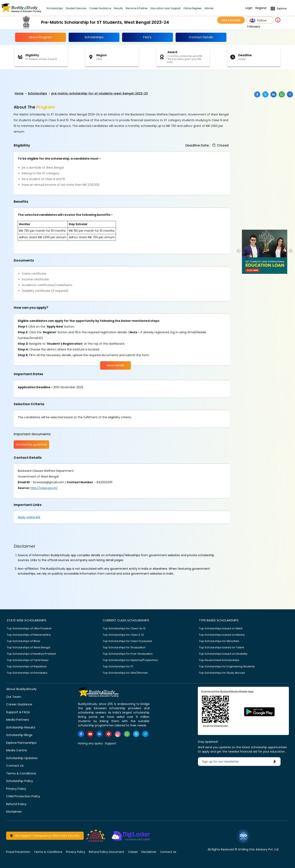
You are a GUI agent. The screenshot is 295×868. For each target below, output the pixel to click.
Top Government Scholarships (219, 660)
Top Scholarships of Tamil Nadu (28, 660)
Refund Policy (16, 804)
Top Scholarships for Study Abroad (222, 673)
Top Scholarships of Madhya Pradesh (31, 654)
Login (249, 8)
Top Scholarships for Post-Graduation (128, 654)
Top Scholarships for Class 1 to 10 (124, 628)
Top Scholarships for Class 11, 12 (123, 635)
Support (111, 743)
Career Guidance (100, 8)
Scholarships (55, 8)
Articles (209, 8)
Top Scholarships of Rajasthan (27, 666)
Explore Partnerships (21, 742)
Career (133, 851)
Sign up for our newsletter (240, 761)
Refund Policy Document (107, 851)
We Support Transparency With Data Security (45, 836)
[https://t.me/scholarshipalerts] (145, 734)
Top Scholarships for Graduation (124, 647)
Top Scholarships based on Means (222, 635)
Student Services (76, 8)
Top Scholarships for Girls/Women (125, 673)
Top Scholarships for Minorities (219, 641)
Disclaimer (14, 811)
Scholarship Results (21, 727)
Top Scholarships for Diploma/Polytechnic (130, 660)
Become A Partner (137, 8)
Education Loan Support (165, 8)
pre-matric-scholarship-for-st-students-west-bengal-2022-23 (100, 93)
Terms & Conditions (21, 773)
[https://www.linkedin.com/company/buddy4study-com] (99, 734)
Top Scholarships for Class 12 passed (127, 641)
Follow (258, 21)
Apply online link (29, 517)
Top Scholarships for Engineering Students (227, 666)
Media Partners (18, 719)
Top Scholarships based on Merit (221, 628)
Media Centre (17, 750)
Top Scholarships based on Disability (223, 654)
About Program (40, 37)
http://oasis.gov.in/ (44, 488)
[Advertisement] (32, 81)
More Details (231, 20)
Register (261, 8)
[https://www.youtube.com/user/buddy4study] (90, 734)
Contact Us (15, 765)
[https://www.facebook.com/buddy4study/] (81, 734)
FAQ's (147, 37)
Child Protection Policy (23, 796)
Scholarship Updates (22, 758)
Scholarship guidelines (31, 444)
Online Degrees (193, 8)
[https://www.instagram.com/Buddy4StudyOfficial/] (118, 734)
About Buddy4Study (21, 689)
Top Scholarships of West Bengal (28, 647)
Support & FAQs (18, 712)
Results (118, 8)
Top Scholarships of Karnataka (27, 673)
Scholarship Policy (19, 781)
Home (19, 93)
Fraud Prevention (18, 851)
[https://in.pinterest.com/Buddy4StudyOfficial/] (109, 734)
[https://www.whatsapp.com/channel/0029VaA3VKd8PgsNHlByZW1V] (127, 734)
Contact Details (201, 37)
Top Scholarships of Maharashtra (29, 635)
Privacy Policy (16, 788)
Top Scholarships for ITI (118, 666)
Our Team (14, 696)
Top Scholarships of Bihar (23, 641)
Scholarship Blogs (19, 735)
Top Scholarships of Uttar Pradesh (29, 628)
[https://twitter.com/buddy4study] (136, 734)
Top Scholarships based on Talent (221, 647)
